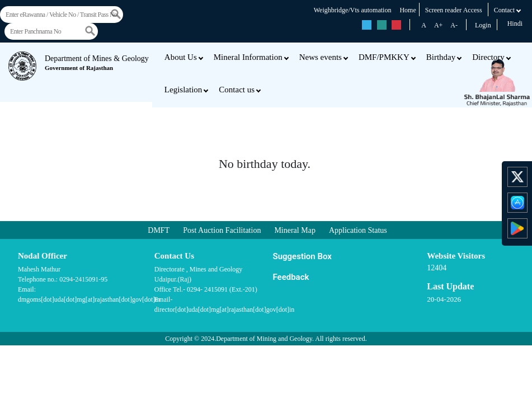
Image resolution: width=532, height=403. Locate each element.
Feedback (291, 277)
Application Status (358, 230)
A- (454, 25)
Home (408, 10)
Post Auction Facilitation (222, 230)
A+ (438, 25)
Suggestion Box (302, 256)
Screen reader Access (454, 10)
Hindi (515, 24)
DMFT (159, 230)
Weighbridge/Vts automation (353, 10)
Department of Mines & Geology (97, 63)
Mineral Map (295, 230)
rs (367, 25)
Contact (508, 10)
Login (483, 25)
